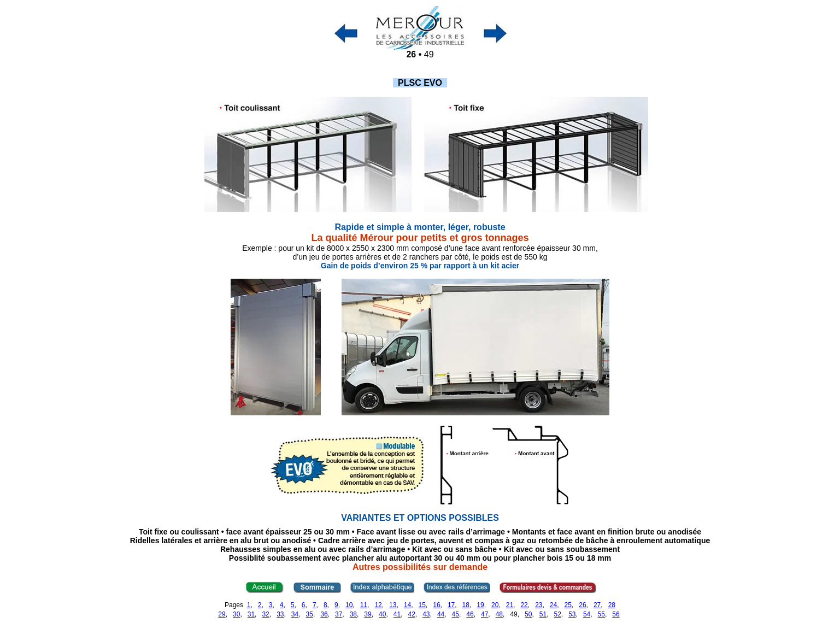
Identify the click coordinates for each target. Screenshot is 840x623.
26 (582, 605)
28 (612, 605)
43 (426, 614)
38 (353, 614)
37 (339, 614)
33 (280, 614)
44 (441, 614)
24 (553, 605)
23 (539, 605)
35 (310, 614)
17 (451, 605)
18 (466, 605)
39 (368, 614)
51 (543, 614)
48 (499, 614)
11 (364, 605)
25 (568, 605)
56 (616, 614)
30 (236, 614)
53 (572, 614)
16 (436, 605)
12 (378, 605)
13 (393, 605)
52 (557, 614)
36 (324, 614)
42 (411, 614)
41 (397, 614)
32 (265, 614)
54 (587, 614)
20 (495, 605)
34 (295, 614)
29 (222, 614)
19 (480, 605)
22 (524, 605)
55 (601, 614)
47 (484, 614)
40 (382, 614)
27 (597, 605)
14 (407, 605)
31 (251, 614)
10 (349, 605)
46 (470, 614)
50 (528, 614)
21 (510, 605)
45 (456, 614)
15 (422, 605)
